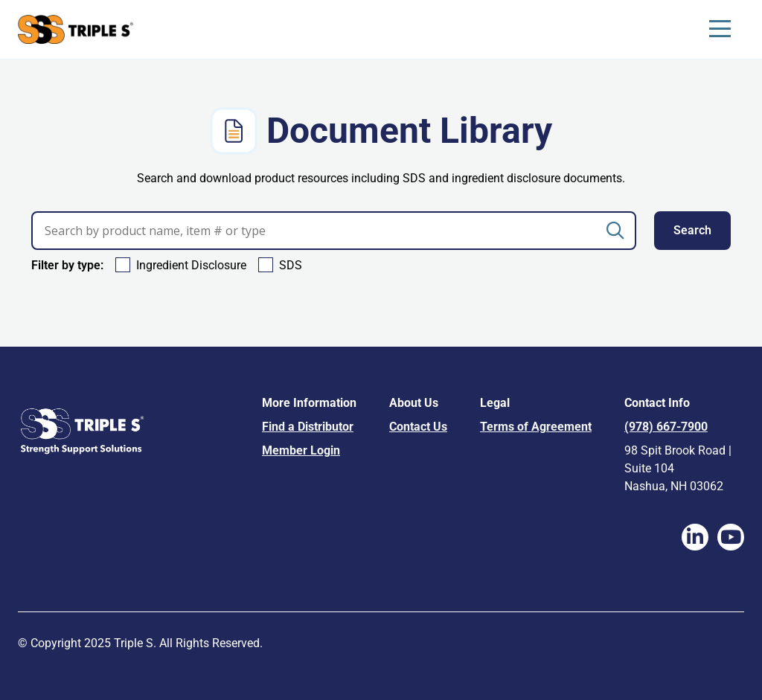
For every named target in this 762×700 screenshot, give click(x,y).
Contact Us (418, 427)
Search (692, 230)
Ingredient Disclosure (191, 265)
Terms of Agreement (536, 427)
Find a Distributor (308, 427)
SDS (291, 265)
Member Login (301, 450)
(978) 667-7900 (666, 427)
